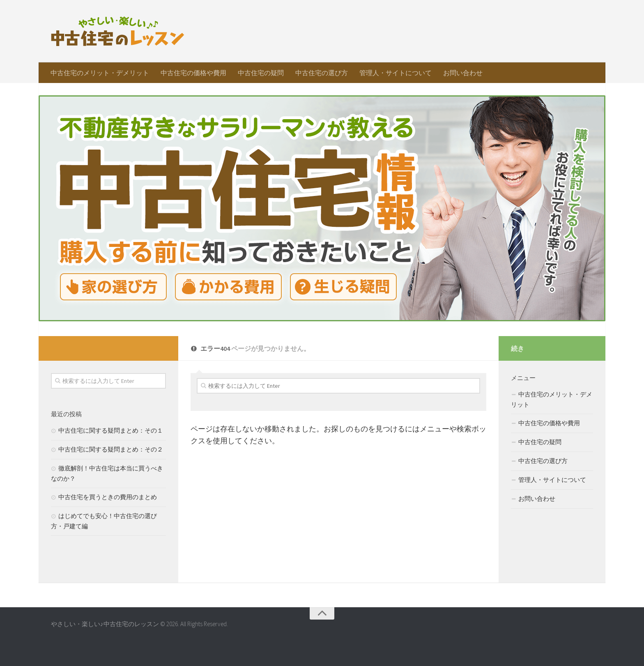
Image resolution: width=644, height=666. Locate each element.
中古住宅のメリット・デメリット (100, 73)
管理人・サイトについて (396, 73)
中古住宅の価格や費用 (193, 73)
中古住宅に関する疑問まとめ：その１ (111, 430)
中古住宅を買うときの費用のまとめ (108, 497)
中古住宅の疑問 (261, 73)
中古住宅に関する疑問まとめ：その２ (111, 449)
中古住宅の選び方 (322, 73)
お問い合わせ (463, 73)
